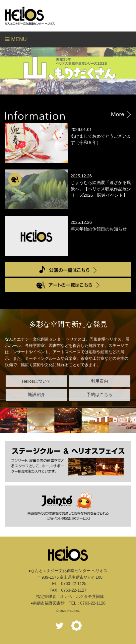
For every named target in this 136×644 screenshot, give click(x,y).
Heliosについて (36, 381)
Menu (16, 39)
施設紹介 (36, 394)
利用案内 (100, 381)
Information (68, 115)
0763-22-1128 (93, 603)
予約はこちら (100, 394)
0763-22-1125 (74, 584)
